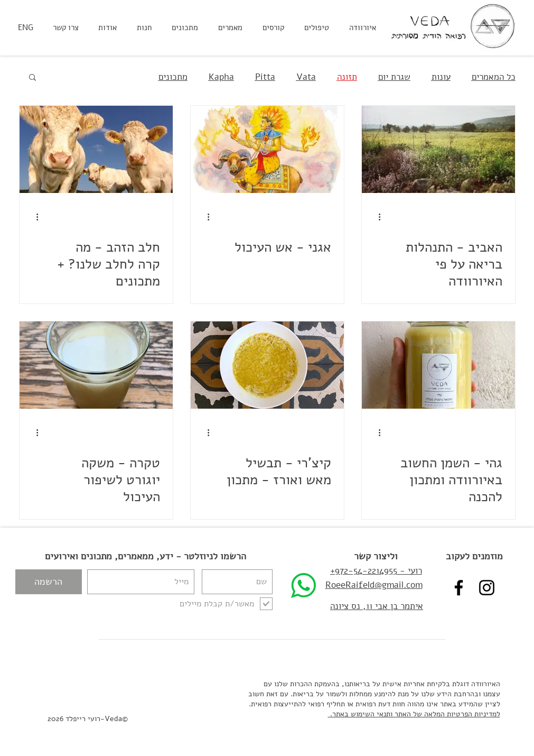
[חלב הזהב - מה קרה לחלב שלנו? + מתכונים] (96, 149)
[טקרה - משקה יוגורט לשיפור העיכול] (96, 365)
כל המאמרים (494, 77)
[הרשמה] (49, 582)
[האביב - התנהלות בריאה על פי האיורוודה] (438, 149)
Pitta (265, 77)
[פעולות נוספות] (376, 217)
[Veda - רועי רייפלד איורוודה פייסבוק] (459, 588)
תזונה (347, 77)
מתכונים (173, 77)
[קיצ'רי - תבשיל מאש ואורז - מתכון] (267, 365)
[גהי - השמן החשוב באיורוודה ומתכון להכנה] (438, 365)
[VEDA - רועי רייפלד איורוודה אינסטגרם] (487, 588)
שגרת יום (394, 77)
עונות (441, 77)
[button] (32, 78)
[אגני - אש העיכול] (267, 149)
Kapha (221, 77)
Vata (306, 77)
